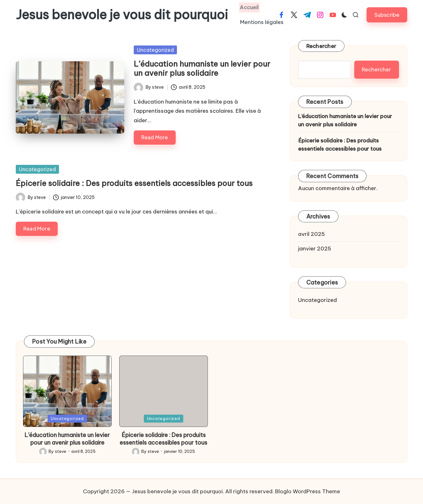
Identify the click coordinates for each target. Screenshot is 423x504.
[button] (387, 15)
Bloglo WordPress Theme (308, 491)
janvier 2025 (315, 249)
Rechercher (321, 46)
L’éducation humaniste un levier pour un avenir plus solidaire (202, 68)
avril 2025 (311, 234)
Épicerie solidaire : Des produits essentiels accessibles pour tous (134, 183)
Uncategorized (155, 50)
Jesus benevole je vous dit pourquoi (122, 15)
